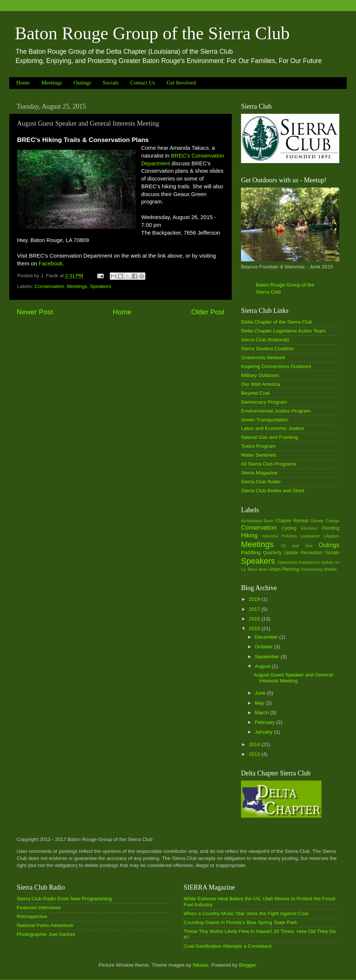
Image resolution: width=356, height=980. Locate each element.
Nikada (201, 965)
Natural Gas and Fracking (270, 437)
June (261, 693)
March (262, 713)
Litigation (331, 536)
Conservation (49, 286)
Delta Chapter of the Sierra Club (277, 322)
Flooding (331, 528)
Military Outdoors (260, 375)
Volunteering (311, 569)
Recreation (312, 553)
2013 (255, 754)
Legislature (310, 536)
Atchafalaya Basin (257, 521)
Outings (82, 83)
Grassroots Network (263, 357)
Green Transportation (265, 420)
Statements (287, 562)
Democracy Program (264, 402)
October (264, 647)
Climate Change (325, 521)
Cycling (289, 528)
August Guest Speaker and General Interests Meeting (293, 678)
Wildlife (330, 569)
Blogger (247, 965)
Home (23, 83)
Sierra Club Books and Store (273, 491)
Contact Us (143, 83)
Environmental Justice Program (276, 411)
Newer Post (35, 312)
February (266, 722)
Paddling (251, 552)
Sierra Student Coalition (268, 349)
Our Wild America (261, 384)
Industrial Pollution (279, 536)
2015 (255, 628)
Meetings (52, 83)
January (264, 732)
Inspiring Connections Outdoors (276, 366)
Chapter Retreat (292, 521)
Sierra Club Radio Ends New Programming (64, 899)
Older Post (208, 312)
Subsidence (309, 562)
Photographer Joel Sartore (46, 934)
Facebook (51, 264)
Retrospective (32, 916)
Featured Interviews (39, 908)
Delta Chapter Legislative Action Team (283, 331)
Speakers (101, 286)
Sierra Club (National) (265, 340)
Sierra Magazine (259, 473)
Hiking (249, 535)
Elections (309, 528)
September (268, 657)
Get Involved (181, 83)
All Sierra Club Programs (269, 464)
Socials (111, 83)
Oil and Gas (297, 546)
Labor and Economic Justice (273, 428)
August (263, 666)
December (267, 637)
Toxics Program (258, 446)
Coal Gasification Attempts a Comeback (228, 946)
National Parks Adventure (45, 925)
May (260, 703)
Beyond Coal (255, 393)
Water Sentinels (259, 455)
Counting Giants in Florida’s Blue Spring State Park (240, 922)
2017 (255, 609)
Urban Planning (284, 569)
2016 (255, 619)
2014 (255, 744)
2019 (255, 599)
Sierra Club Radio (261, 482)
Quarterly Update (281, 553)
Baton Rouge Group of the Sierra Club (152, 33)
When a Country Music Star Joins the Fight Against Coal (246, 913)
